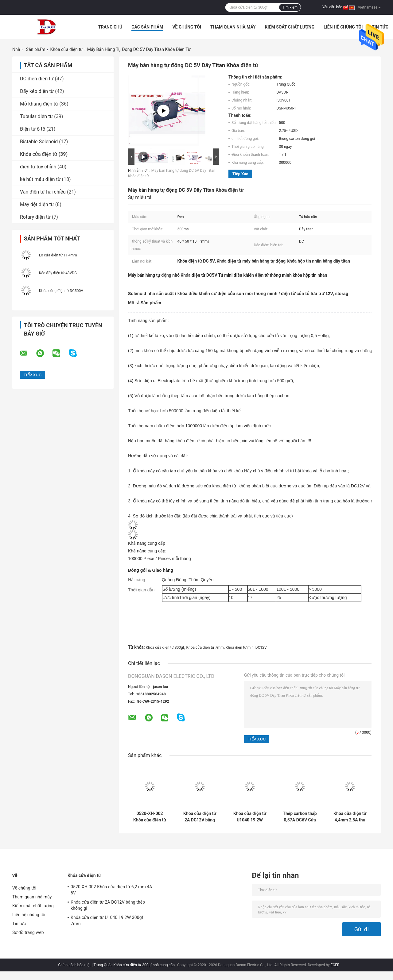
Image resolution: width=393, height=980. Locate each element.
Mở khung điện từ (39, 104)
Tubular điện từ (36, 116)
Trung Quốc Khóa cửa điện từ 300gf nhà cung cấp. (135, 965)
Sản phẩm (36, 49)
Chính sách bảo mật (75, 965)
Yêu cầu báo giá (335, 7)
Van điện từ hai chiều (43, 192)
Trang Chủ (110, 27)
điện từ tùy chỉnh (38, 167)
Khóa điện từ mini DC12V (246, 648)
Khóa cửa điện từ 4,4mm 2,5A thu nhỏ (350, 817)
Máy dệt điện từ (37, 204)
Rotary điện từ (35, 217)
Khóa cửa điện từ (66, 49)
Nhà (16, 49)
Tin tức (380, 27)
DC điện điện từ (37, 79)
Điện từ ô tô (33, 129)
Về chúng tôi (187, 27)
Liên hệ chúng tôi (343, 27)
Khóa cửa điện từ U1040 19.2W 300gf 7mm (250, 817)
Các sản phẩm (147, 27)
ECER (335, 965)
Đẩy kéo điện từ (37, 91)
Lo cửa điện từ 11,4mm (58, 255)
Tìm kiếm (290, 7)
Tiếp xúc (240, 174)
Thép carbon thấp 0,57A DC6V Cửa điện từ (300, 817)
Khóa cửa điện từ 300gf (165, 648)
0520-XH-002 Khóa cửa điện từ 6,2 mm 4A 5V (150, 817)
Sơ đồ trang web (28, 932)
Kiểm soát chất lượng (290, 27)
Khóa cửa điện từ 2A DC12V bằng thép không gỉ (200, 817)
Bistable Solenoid (39, 142)
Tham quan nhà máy (233, 27)
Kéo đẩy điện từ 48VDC (58, 273)
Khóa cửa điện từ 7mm (205, 648)
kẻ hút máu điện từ (40, 179)
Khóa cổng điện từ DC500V (61, 291)
